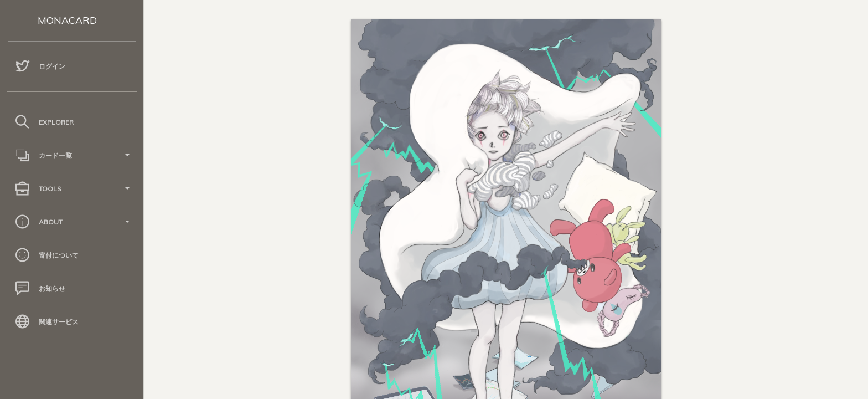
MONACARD (67, 20)
